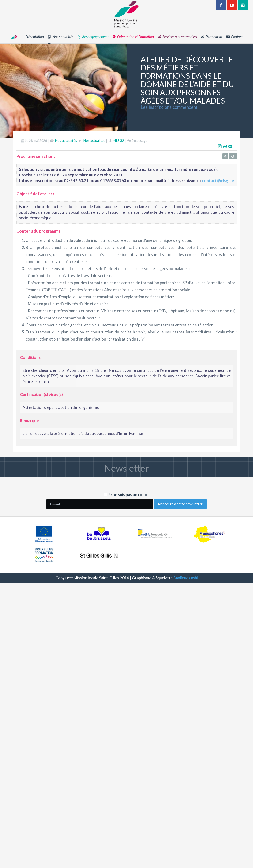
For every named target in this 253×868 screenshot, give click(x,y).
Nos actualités (66, 142)
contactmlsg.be (218, 182)
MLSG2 (118, 142)
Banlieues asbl (186, 578)
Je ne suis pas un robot (127, 494)
